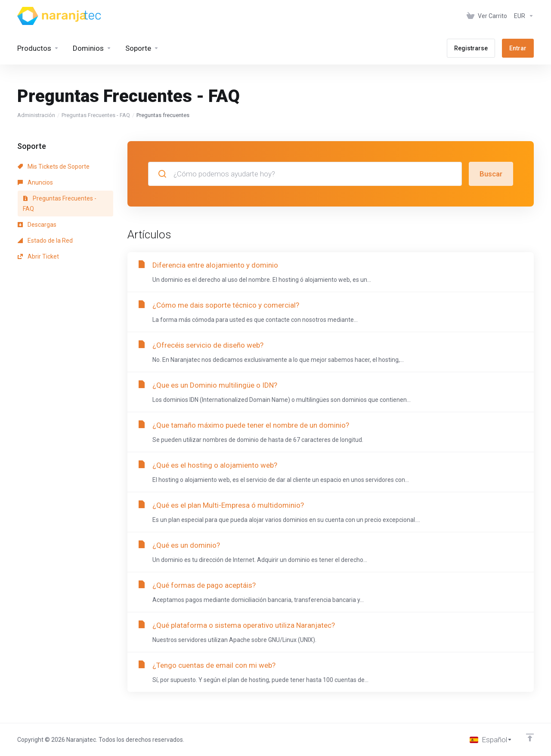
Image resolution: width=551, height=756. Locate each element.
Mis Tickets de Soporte (54, 167)
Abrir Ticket (38, 256)
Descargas (37, 225)
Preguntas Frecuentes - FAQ (96, 115)
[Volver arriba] (530, 737)
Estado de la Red (45, 241)
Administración (36, 115)
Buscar (491, 174)
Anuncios (35, 182)
